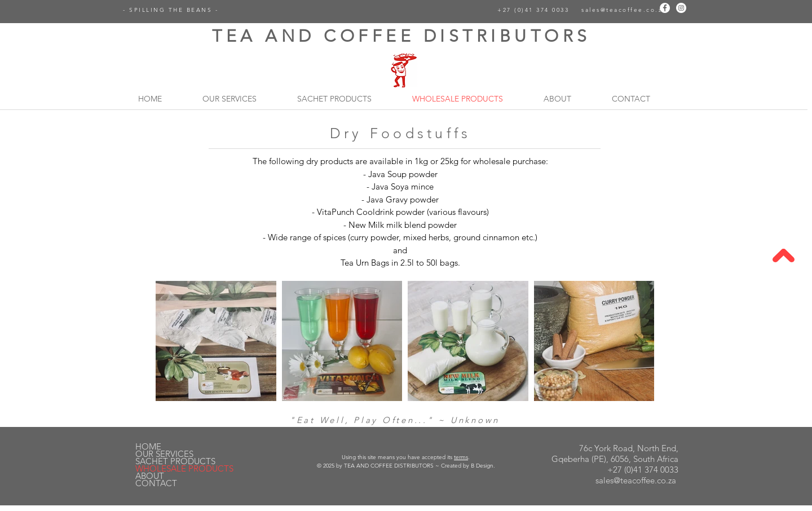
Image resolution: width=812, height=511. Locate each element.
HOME (148, 446)
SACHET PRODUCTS (175, 461)
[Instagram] (681, 8)
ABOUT (150, 476)
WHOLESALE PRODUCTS (184, 468)
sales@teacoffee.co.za (624, 10)
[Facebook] (665, 8)
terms (461, 457)
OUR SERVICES (164, 454)
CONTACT (156, 483)
